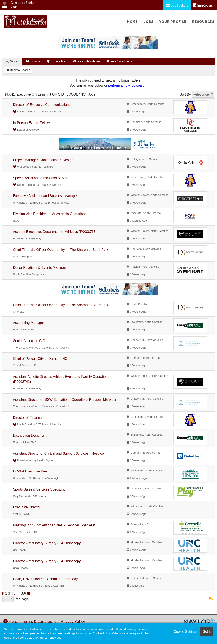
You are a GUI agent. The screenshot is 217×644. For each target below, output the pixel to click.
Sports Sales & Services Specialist (39, 489)
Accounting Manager (29, 323)
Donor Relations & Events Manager (40, 268)
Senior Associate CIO (29, 341)
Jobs (149, 22)
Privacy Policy (73, 621)
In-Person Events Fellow (31, 123)
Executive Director (27, 507)
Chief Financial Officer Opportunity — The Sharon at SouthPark (61, 250)
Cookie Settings (185, 632)
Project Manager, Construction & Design (43, 160)
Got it (207, 632)
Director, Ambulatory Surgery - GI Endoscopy (47, 543)
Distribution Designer (29, 435)
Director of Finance (27, 418)
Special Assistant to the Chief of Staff (41, 178)
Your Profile (173, 22)
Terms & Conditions (39, 621)
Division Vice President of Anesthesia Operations (50, 214)
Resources (203, 22)
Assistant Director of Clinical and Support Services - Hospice (58, 453)
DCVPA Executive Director (33, 471)
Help (10, 621)
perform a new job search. (128, 85)
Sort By (185, 94)
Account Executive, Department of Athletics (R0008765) (55, 232)
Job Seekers (177, 5)
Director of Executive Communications (42, 105)
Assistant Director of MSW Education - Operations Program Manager (65, 400)
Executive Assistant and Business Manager (45, 196)
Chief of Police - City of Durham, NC (40, 359)
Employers (203, 5)
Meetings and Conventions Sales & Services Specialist (54, 525)
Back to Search (18, 70)
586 (23, 593)
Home (132, 22)
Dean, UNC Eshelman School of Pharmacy (45, 579)
